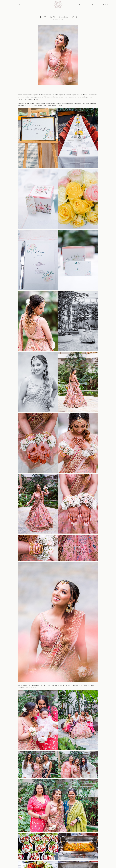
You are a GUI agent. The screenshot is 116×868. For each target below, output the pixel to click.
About (21, 5)
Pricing (82, 5)
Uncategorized (58, 15)
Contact (106, 5)
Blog (94, 5)
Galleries (34, 5)
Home (9, 5)
